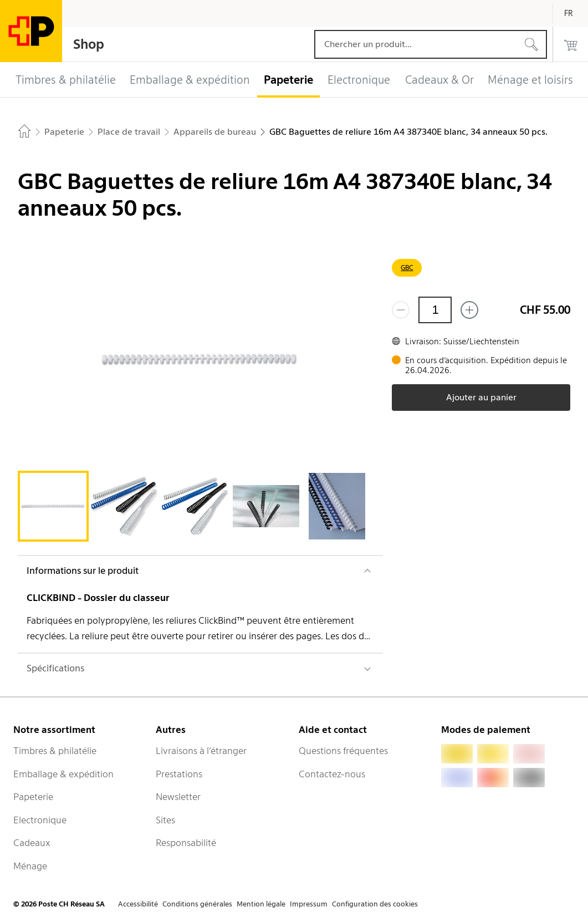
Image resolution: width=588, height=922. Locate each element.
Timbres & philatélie (55, 751)
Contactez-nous (332, 774)
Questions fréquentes (343, 751)
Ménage (30, 866)
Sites (165, 820)
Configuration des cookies (375, 904)
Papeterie (33, 797)
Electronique (40, 820)
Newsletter (178, 797)
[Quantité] (435, 310)
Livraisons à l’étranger (201, 751)
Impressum (309, 904)
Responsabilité (186, 843)
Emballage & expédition (63, 774)
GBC (407, 268)
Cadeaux (32, 843)
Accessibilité (138, 904)
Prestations (179, 774)
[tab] (53, 506)
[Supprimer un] (401, 310)
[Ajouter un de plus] (469, 310)
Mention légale (261, 904)
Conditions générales (197, 904)
